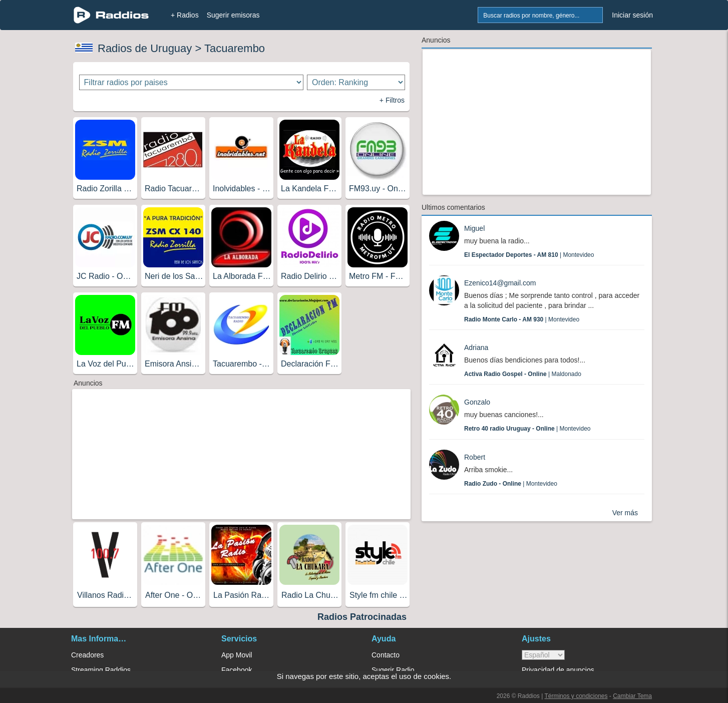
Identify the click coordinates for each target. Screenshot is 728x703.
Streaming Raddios (101, 670)
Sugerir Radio (393, 670)
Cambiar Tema (632, 696)
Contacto (386, 655)
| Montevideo (529, 255)
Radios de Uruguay (145, 48)
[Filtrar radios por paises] (192, 82)
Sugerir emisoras (233, 15)
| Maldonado (523, 374)
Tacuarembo (235, 48)
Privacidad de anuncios (558, 670)
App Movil (237, 655)
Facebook (237, 670)
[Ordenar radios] (356, 82)
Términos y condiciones (576, 696)
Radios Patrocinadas (362, 617)
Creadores (87, 655)
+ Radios (185, 15)
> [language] (543, 655)
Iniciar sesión (632, 15)
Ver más (625, 513)
